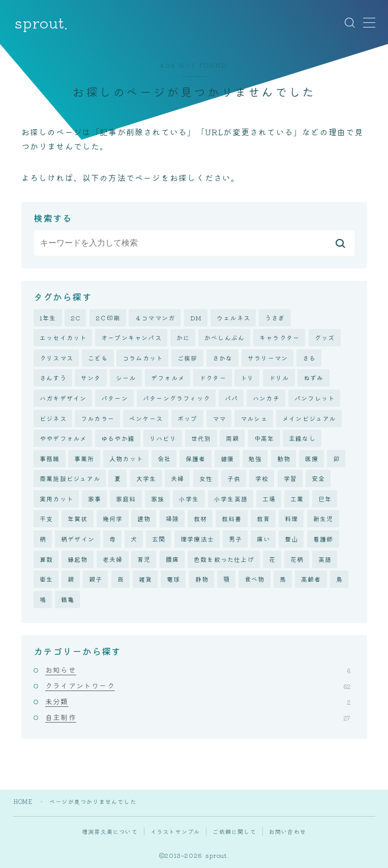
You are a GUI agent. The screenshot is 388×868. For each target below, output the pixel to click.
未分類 (198, 701)
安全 (318, 478)
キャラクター (279, 337)
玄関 (159, 539)
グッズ (325, 337)
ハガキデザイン (63, 398)
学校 (262, 478)
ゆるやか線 (118, 438)
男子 (235, 539)
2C (76, 318)
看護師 (323, 539)
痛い (263, 539)
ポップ (188, 418)
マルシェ (254, 418)
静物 (202, 579)
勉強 (255, 458)
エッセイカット (63, 337)
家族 (158, 499)
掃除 (172, 519)
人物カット (126, 458)
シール (126, 378)
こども (98, 358)
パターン (115, 398)
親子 (96, 579)
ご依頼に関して (234, 831)
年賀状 (78, 519)
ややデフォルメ (63, 438)
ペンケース (146, 418)
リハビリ (163, 438)
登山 (291, 539)
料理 (291, 519)
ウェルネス (233, 318)
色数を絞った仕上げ (224, 559)
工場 (269, 499)
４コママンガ (155, 318)
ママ (219, 418)
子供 (234, 478)
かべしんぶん (225, 337)
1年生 (48, 318)
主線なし (302, 438)
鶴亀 (68, 599)
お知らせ (198, 670)
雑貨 (145, 579)
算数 (46, 559)
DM (196, 318)
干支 (46, 519)
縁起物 (78, 559)
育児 (144, 559)
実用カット (56, 499)
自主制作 (198, 717)
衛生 (46, 579)
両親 (232, 438)
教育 (263, 519)
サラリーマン (268, 358)
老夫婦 (113, 559)
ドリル (279, 378)
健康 (227, 458)
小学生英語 (231, 499)
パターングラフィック (176, 398)
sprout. (41, 23)
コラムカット (143, 358)
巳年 (325, 499)
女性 (206, 478)
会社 (164, 458)
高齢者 (311, 579)
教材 (200, 519)
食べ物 (255, 579)
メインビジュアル (309, 418)
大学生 (146, 478)
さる (309, 358)
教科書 (232, 519)
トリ (247, 378)
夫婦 (177, 478)
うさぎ (275, 318)
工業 (297, 499)
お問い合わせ (288, 831)
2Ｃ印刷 (108, 318)
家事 (95, 499)
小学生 (189, 499)
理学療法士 (197, 539)
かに (183, 337)
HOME (23, 801)
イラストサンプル (175, 831)
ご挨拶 (188, 358)
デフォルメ (168, 378)
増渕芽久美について (110, 831)
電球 (173, 579)
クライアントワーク (198, 685)
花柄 (297, 559)
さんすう (53, 378)
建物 (144, 519)
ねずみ (314, 378)
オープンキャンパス (131, 337)
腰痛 (172, 559)
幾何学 (113, 519)
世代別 (201, 438)
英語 (325, 559)
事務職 (50, 458)
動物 (284, 458)
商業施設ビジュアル (70, 478)
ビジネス (53, 418)
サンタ (91, 378)
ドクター (213, 378)
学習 (290, 478)
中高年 (264, 438)
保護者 (196, 458)
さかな (223, 358)
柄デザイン (78, 539)
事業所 (84, 458)
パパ (231, 398)
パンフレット (315, 398)
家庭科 (126, 499)
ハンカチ (266, 398)
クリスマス (56, 358)
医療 (312, 458)
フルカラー (98, 418)
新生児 (323, 519)
